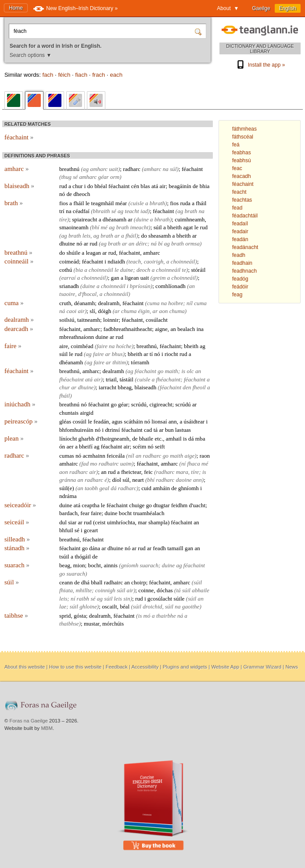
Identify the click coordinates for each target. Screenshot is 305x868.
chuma (129, 311)
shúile (73, 253)
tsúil (64, 557)
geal (104, 488)
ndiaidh (116, 261)
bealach (186, 329)
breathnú (69, 169)
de (195, 186)
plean (14, 438)
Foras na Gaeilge (29, 721)
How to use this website (75, 667)
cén (135, 186)
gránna (68, 480)
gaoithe (191, 607)
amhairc (68, 464)
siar (72, 522)
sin (127, 599)
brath (14, 203)
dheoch (82, 194)
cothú (66, 270)
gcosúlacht (160, 599)
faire (13, 346)
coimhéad (82, 346)
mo (93, 464)
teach (135, 261)
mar (142, 522)
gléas (65, 422)
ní (183, 464)
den (187, 387)
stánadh (17, 548)
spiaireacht (84, 219)
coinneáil (19, 261)
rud (63, 186)
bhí (95, 227)
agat (188, 227)
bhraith (102, 211)
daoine (184, 480)
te (184, 270)
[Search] (199, 31)
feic (148, 472)
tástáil (126, 379)
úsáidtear (194, 422)
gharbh (87, 439)
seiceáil (17, 522)
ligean (132, 278)
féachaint (19, 137)
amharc (16, 169)
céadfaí (81, 211)
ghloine (88, 607)
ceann (66, 582)
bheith (174, 227)
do (90, 186)
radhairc (109, 464)
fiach (81, 75)
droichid (152, 607)
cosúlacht (157, 320)
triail (111, 379)
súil (158, 227)
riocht (171, 354)
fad (85, 464)
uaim (126, 464)
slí (92, 311)
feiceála (116, 456)
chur (77, 186)
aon (164, 311)
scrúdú (139, 404)
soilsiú (67, 320)
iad (144, 211)
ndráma (68, 496)
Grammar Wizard (262, 667)
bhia (205, 186)
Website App (225, 667)
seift (160, 446)
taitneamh (89, 320)
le (88, 203)
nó (62, 194)
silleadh (17, 539)
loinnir (111, 320)
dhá (85, 582)
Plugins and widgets (185, 667)
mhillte (84, 590)
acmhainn (94, 456)
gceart (91, 530)
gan (115, 278)
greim (159, 278)
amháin (161, 488)
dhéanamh (115, 219)
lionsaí (159, 422)
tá (156, 430)
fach (48, 75)
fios (64, 203)
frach (99, 75)
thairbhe (166, 616)
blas (145, 186)
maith (172, 371)
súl (173, 169)
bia (79, 270)
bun (169, 430)
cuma (14, 303)
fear (85, 513)
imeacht (140, 227)
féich (64, 75)
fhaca (193, 464)
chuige (137, 505)
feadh (160, 548)
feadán (101, 422)
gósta (80, 616)
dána (95, 548)
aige (190, 456)
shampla (158, 522)
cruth (65, 303)
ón (62, 446)
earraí (68, 278)
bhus (117, 354)
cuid (146, 488)
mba (200, 439)
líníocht (68, 439)
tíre (63, 219)
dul (63, 522)
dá (191, 439)
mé (104, 227)
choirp (139, 582)
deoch (144, 270)
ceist (100, 522)
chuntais (69, 413)
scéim (139, 446)
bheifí (86, 446)
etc (158, 439)
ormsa (192, 244)
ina (200, 329)
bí (160, 244)
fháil (79, 203)
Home (16, 8)
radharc (132, 169)
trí (62, 211)
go (160, 371)
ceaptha (90, 505)
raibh (83, 599)
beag (65, 565)
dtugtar (161, 505)
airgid (87, 413)
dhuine (67, 244)
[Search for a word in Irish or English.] (103, 31)
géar (104, 177)
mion (79, 565)
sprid (65, 616)
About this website (25, 667)
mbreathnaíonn (77, 337)
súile (179, 599)
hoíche (124, 346)
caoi (71, 311)
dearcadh (19, 329)
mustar (91, 624)
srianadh (69, 286)
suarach (17, 565)
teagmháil (103, 203)
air (163, 186)
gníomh (130, 565)
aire (64, 346)
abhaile (201, 590)
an (131, 244)
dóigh (104, 311)
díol (117, 480)
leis (86, 236)
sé (75, 177)
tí (151, 354)
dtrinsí (112, 430)
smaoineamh (74, 227)
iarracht (108, 387)
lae (63, 607)
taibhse (16, 615)
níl (190, 303)
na (166, 169)
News (291, 667)
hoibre (176, 303)
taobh (91, 488)
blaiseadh (19, 186)
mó (147, 616)
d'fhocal (87, 294)
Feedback (117, 667)
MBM (47, 728)
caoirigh (154, 261)
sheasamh (160, 236)
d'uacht (197, 505)
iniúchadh (20, 404)
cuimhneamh (190, 219)
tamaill (175, 548)
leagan (93, 253)
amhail (174, 439)
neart (138, 480)
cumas (67, 456)
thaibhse (69, 624)
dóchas (165, 590)
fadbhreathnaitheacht (128, 329)
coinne (146, 590)
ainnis (111, 565)
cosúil (79, 422)
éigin (144, 311)
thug (66, 177)
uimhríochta (121, 522)
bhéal (101, 186)
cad (148, 430)
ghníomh (188, 488)
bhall (97, 582)
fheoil (199, 387)
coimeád (69, 261)
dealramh (109, 303)
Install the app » (260, 65)
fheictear (131, 472)
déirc (142, 244)
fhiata (66, 590)
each (116, 75)
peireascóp (21, 421)
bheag (125, 387)
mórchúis (113, 624)
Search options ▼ (30, 55)
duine (142, 219)
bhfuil (66, 530)
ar (130, 219)
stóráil (198, 270)
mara (182, 472)
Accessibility (145, 667)
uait (113, 169)
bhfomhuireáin (76, 430)
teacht (132, 211)
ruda (185, 203)
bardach (68, 513)
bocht (125, 513)
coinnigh (105, 590)
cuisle (137, 203)
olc (190, 371)
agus (117, 422)
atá (155, 186)
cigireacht (161, 404)
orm (115, 177)
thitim (119, 362)
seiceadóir (20, 505)
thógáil (83, 557)
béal (125, 607)
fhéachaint (72, 379)
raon (205, 456)
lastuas (183, 430)
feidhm (179, 505)
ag (86, 169)
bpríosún (140, 286)
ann (173, 422)
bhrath (157, 203)
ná (154, 244)
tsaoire (67, 294)
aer (70, 446)
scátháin (133, 422)
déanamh (85, 303)
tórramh (140, 362)
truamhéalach (149, 513)
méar (121, 203)
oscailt (109, 607)
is (183, 371)
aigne (161, 329)
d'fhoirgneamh (113, 439)
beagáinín (180, 186)
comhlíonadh (170, 286)
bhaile (146, 439)
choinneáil (183, 261)
